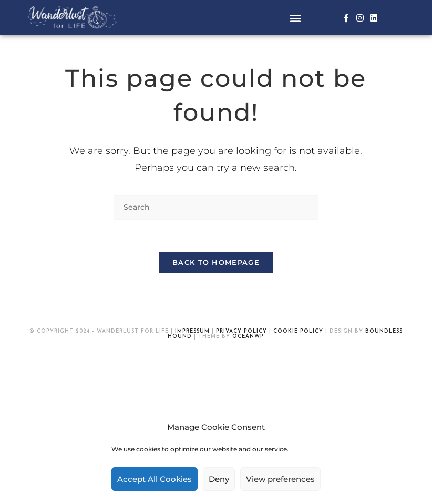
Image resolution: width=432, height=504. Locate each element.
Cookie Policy (298, 331)
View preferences (280, 479)
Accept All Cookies (155, 479)
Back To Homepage (216, 262)
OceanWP (248, 337)
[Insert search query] (216, 207)
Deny (219, 479)
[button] (296, 18)
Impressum (192, 331)
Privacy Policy (241, 331)
